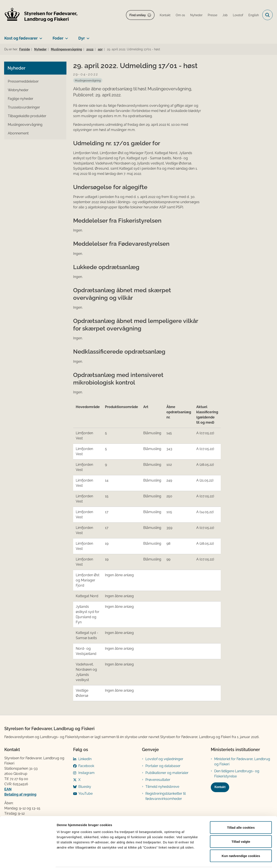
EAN (8, 789)
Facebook (86, 766)
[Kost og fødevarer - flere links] (40, 37)
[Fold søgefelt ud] (267, 15)
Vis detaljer (225, 859)
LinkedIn (85, 759)
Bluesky (85, 787)
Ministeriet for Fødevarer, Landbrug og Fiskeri (242, 762)
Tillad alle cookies (241, 811)
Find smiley (138, 15)
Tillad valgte (241, 826)
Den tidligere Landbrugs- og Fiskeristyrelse (237, 774)
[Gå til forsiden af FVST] (41, 15)
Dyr (82, 38)
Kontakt (220, 787)
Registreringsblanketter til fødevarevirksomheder (166, 796)
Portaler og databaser (163, 766)
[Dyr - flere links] (87, 37)
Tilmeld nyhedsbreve (162, 787)
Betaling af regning (20, 794)
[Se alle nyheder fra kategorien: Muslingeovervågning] (88, 80)
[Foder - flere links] (66, 37)
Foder (58, 38)
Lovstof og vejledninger (164, 759)
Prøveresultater (158, 780)
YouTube (85, 794)
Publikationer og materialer (167, 773)
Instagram (86, 773)
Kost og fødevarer (21, 38)
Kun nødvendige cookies (241, 840)
